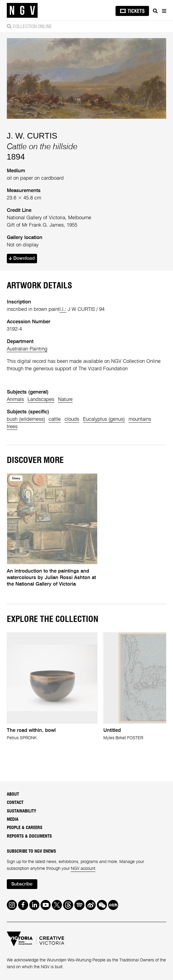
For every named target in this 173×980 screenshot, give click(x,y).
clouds (72, 419)
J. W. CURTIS (32, 136)
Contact (15, 803)
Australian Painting (27, 349)
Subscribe (22, 884)
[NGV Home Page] (22, 10)
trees (12, 427)
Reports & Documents (29, 836)
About (13, 794)
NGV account (83, 869)
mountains (140, 419)
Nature (65, 400)
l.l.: (63, 309)
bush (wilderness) (26, 419)
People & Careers (25, 828)
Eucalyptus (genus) (104, 419)
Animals (15, 400)
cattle (55, 419)
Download (22, 259)
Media (13, 819)
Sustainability (21, 811)
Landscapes (41, 400)
